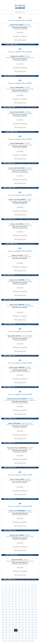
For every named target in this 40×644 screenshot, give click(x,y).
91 (9, 607)
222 (6, 638)
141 (29, 617)
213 (13, 636)
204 (19, 633)
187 (36, 628)
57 (6, 599)
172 (23, 625)
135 (9, 617)
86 (29, 604)
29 (22, 591)
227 (23, 638)
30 (26, 591)
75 (29, 601)
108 (29, 609)
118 (26, 612)
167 (6, 625)
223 (9, 638)
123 (6, 615)
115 (16, 612)
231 (36, 638)
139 (23, 617)
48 (13, 596)
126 (16, 615)
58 (9, 599)
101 (6, 609)
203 (16, 633)
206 (26, 633)
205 (23, 633)
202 (13, 633)
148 (16, 620)
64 (29, 599)
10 (32, 586)
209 (36, 633)
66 (35, 599)
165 (36, 622)
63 (26, 599)
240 (29, 641)
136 (13, 617)
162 (26, 622)
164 (32, 622)
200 (6, 633)
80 (9, 604)
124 (9, 615)
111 (3, 612)
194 (23, 630)
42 (29, 594)
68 (6, 601)
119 (29, 612)
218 (29, 636)
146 (9, 620)
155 (3, 622)
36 (9, 594)
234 (9, 641)
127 (19, 615)
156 (6, 622)
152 (29, 620)
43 (32, 594)
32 (32, 591)
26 (13, 591)
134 (6, 617)
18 (22, 588)
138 (19, 617)
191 (13, 630)
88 (35, 604)
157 (9, 622)
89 (3, 607)
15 (13, 588)
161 (23, 622)
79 (6, 604)
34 (3, 594)
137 (16, 617)
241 (32, 641)
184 (26, 628)
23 (3, 591)
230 (32, 638)
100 (3, 609)
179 (9, 628)
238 (23, 641)
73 (22, 601)
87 (32, 604)
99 (35, 607)
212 (9, 636)
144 (3, 620)
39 (19, 594)
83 (19, 604)
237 (19, 641)
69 (9, 601)
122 (3, 615)
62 (22, 599)
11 (36, 586)
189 (6, 630)
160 (19, 622)
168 (9, 625)
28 (19, 591)
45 (3, 596)
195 (26, 630)
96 (26, 607)
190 (9, 630)
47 (9, 596)
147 (13, 620)
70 (13, 601)
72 (19, 601)
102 (9, 609)
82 (16, 604)
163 (29, 622)
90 (6, 607)
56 (3, 599)
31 (29, 591)
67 (3, 601)
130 (29, 615)
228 (26, 638)
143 (36, 617)
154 (36, 620)
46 (6, 596)
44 (35, 594)
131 (32, 615)
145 (6, 620)
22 (35, 588)
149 (19, 620)
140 (26, 617)
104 (16, 609)
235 (13, 641)
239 (26, 641)
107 (26, 609)
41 (26, 594)
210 (3, 636)
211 (6, 636)
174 (29, 625)
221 (3, 638)
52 (26, 596)
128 (23, 615)
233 (6, 641)
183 (23, 628)
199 (3, 633)
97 (29, 607)
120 (32, 612)
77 (35, 601)
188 (3, 630)
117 (23, 612)
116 (19, 612)
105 (19, 609)
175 (32, 625)
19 (26, 588)
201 (9, 633)
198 (36, 630)
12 (3, 588)
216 (23, 636)
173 (26, 625)
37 (13, 594)
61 (19, 599)
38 (16, 594)
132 (36, 615)
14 (9, 588)
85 (26, 604)
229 (29, 638)
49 (16, 596)
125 (13, 615)
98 (32, 607)
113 (9, 612)
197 (32, 630)
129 (26, 615)
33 (35, 591)
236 (16, 641)
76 (32, 601)
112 (6, 612)
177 (3, 628)
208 (32, 633)
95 (22, 607)
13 (6, 588)
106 (23, 609)
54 (32, 596)
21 (32, 588)
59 (13, 599)
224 (13, 638)
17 (19, 588)
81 (13, 604)
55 (35, 596)
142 (32, 617)
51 (22, 596)
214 (16, 636)
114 (13, 612)
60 (16, 599)
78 (3, 604)
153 (32, 620)
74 (26, 601)
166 (3, 625)
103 (13, 609)
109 (32, 609)
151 (26, 620)
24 (6, 591)
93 (16, 607)
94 (19, 607)
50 (19, 596)
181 (16, 628)
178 (6, 628)
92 (13, 607)
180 (13, 628)
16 (16, 588)
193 (19, 630)
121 (36, 612)
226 (19, 638)
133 (3, 617)
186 (32, 628)
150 (23, 620)
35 (6, 594)
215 (19, 636)
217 (26, 636)
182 (19, 628)
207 (29, 633)
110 (36, 609)
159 (16, 622)
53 (29, 596)
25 (9, 591)
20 (29, 588)
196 (29, 630)
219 (32, 636)
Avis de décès (20, 32)
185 (29, 628)
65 (32, 599)
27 (16, 591)
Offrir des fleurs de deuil (20, 40)
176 (36, 625)
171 (19, 625)
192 (16, 630)
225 (16, 638)
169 (13, 625)
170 (16, 625)
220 (36, 636)
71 (16, 601)
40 (22, 594)
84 (22, 604)
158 (13, 622)
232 (3, 641)
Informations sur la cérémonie (20, 36)
